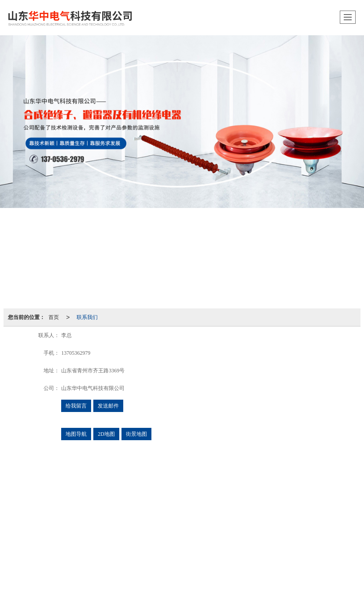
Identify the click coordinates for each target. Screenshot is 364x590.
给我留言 (76, 406)
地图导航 (76, 434)
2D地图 (106, 434)
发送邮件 (108, 406)
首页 (54, 317)
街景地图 (136, 434)
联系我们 (87, 317)
